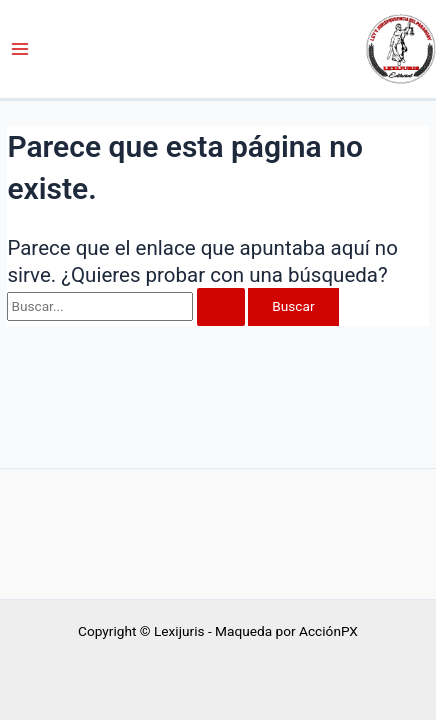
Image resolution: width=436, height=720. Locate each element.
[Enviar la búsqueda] (221, 307)
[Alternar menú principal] (20, 49)
